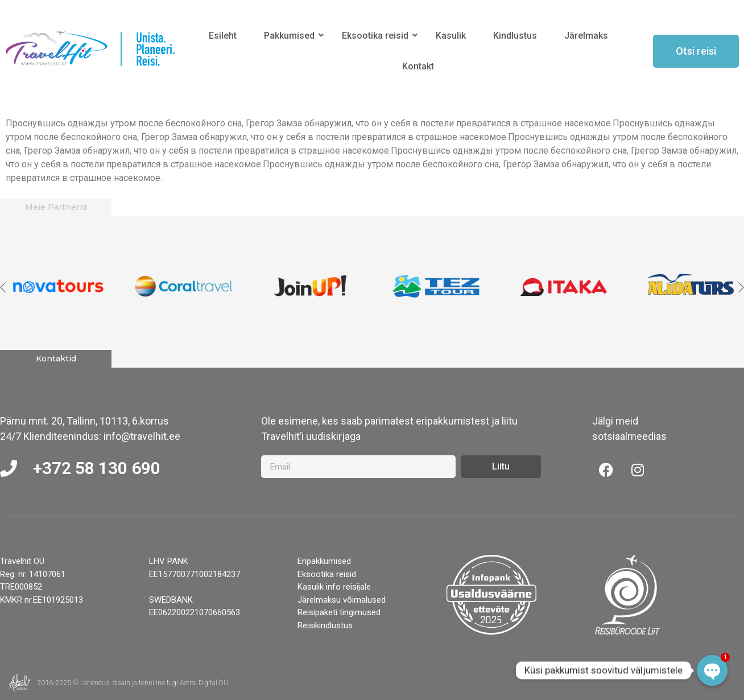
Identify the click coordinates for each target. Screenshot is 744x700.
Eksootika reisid (377, 36)
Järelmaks (586, 36)
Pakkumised (291, 36)
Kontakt (418, 66)
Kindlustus (515, 36)
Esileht (223, 36)
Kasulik (451, 36)
